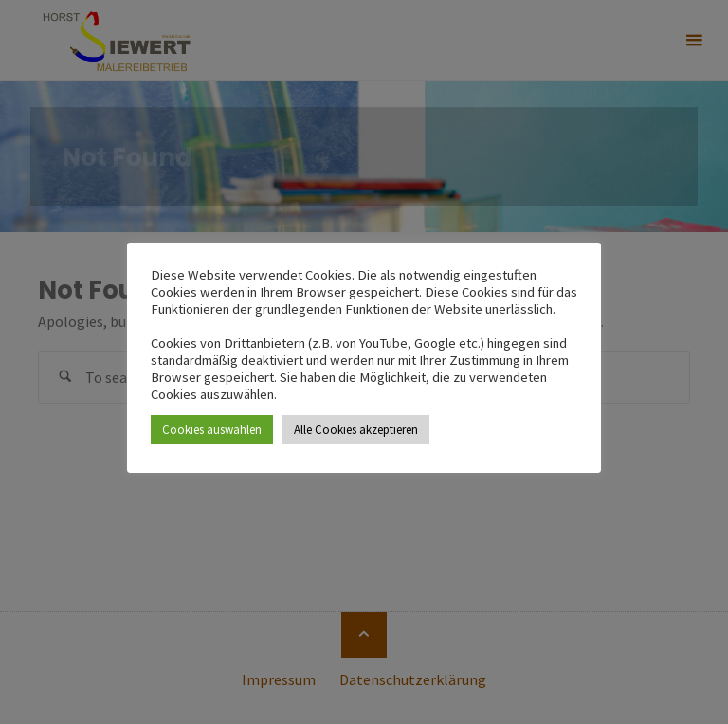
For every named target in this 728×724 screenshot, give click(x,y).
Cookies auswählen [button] (212, 430)
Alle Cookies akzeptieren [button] (356, 430)
